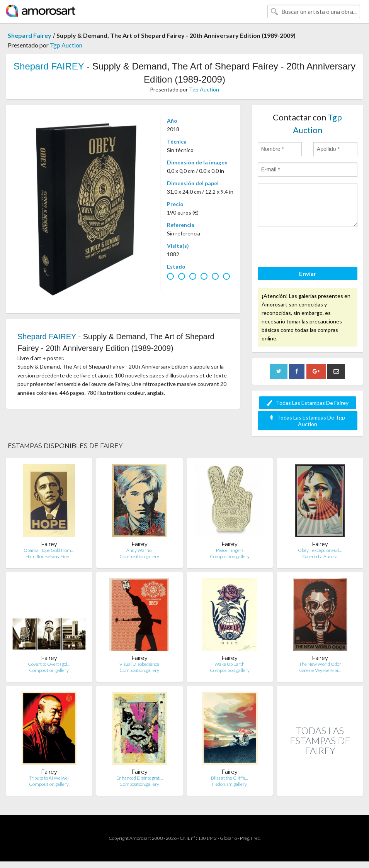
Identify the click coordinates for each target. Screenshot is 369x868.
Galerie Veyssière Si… (320, 670)
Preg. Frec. (250, 838)
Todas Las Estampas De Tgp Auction (308, 421)
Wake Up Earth (230, 664)
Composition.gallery (139, 556)
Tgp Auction (66, 45)
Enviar (308, 274)
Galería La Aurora (320, 556)
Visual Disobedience (139, 664)
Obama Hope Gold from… (49, 550)
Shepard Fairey (30, 35)
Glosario (228, 838)
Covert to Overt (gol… (49, 664)
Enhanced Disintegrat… (139, 778)
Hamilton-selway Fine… (49, 556)
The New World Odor (320, 664)
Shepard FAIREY (49, 66)
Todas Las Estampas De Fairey (308, 403)
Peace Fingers (230, 550)
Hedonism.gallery (230, 784)
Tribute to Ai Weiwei (49, 778)
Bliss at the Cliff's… (230, 778)
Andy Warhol (139, 550)
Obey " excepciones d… (320, 550)
